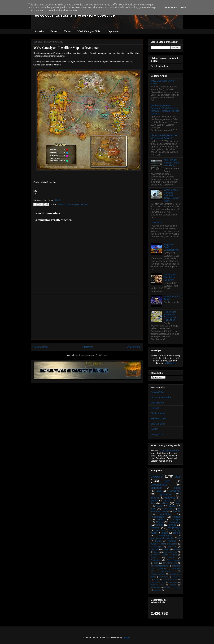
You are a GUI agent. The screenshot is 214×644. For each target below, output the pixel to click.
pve (82, 204)
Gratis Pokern (158, 403)
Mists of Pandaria (169, 544)
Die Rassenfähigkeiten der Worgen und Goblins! (164, 137)
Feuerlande (176, 577)
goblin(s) (166, 494)
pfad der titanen (170, 552)
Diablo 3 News (158, 413)
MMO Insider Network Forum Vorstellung (172, 163)
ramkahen (176, 569)
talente (165, 555)
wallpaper (157, 590)
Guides (54, 31)
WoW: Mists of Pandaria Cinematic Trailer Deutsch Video (171, 195)
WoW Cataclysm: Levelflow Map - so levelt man (67, 48)
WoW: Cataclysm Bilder (89, 31)
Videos (67, 31)
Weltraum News (159, 418)
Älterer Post (134, 347)
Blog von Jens (158, 424)
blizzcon (155, 528)
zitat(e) (155, 498)
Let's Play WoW (170, 580)
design (157, 552)
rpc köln (154, 555)
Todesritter (167, 509)
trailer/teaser (166, 536)
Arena (175, 555)
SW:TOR (172, 547)
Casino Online (158, 392)
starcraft (172, 541)
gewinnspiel (155, 587)
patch (177, 488)
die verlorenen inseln (166, 510)
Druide (159, 506)
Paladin (177, 511)
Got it (183, 7)
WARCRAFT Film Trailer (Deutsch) (170, 277)
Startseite (39, 31)
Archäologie (156, 547)
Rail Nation (173, 582)
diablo (165, 533)
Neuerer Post (41, 347)
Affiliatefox (170, 363)
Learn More (170, 7)
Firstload (155, 408)
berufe (158, 541)
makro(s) (167, 587)
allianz (62, 204)
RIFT (164, 582)
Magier (159, 522)
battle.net (159, 530)
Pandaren (155, 582)
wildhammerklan (158, 574)
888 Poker (157, 223)
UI (179, 538)
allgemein (157, 488)
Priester (177, 517)
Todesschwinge (174, 560)
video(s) (157, 476)
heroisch (161, 519)
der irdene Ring (170, 563)
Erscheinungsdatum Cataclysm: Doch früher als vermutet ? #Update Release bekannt (165, 109)
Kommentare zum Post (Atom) (93, 355)
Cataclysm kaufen (170, 451)
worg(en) (175, 491)
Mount (171, 558)
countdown (166, 514)
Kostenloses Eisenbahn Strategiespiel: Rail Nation (171, 316)
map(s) (75, 204)
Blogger (126, 638)
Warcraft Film (157, 585)
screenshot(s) (159, 485)
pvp (86, 204)
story (178, 503)
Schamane (175, 522)
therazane (166, 571)
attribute (177, 549)
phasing (163, 569)
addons (173, 585)
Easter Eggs (163, 577)
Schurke (159, 525)
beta (168, 481)
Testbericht (156, 560)
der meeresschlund (159, 566)
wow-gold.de (157, 434)
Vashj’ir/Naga (174, 528)
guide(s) (170, 498)
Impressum (113, 31)
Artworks (155, 558)
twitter (154, 544)
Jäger (154, 509)
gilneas (172, 525)
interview (155, 549)
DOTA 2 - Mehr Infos (161, 397)
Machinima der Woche (162, 538)
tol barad (177, 587)
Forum (157, 580)
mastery (166, 549)
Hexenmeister (158, 517)
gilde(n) (177, 533)
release (154, 501)
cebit (156, 563)
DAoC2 (154, 429)
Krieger (177, 519)
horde (68, 204)
